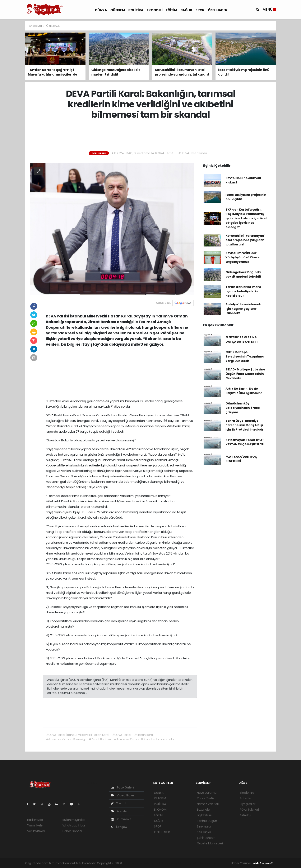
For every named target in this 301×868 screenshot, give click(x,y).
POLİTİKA (136, 10)
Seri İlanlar (204, 832)
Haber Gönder (72, 831)
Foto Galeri (122, 787)
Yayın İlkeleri (36, 825)
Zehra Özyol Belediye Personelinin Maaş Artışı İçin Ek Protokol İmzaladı (244, 425)
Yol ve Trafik (206, 798)
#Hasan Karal (144, 735)
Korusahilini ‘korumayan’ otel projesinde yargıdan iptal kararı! (245, 240)
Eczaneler (204, 810)
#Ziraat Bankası (100, 739)
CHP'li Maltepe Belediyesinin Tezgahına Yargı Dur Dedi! (245, 356)
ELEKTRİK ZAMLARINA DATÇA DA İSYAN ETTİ (242, 339)
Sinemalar (204, 826)
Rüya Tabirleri (249, 810)
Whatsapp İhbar (74, 825)
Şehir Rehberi (206, 838)
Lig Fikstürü (205, 815)
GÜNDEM (118, 10)
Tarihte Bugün (207, 821)
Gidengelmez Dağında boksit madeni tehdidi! (243, 274)
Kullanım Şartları (74, 820)
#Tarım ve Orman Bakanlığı (66, 739)
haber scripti (171, 863)
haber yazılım (190, 863)
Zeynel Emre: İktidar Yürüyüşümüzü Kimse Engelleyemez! (243, 257)
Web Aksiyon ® (263, 863)
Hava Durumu (207, 793)
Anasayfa (36, 26)
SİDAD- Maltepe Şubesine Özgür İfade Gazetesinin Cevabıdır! (245, 374)
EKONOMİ (155, 10)
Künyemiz (121, 819)
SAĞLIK (186, 10)
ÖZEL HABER (218, 10)
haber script (209, 863)
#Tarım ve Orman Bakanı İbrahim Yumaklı (144, 739)
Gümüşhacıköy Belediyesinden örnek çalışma (243, 408)
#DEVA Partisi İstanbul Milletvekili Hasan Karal (78, 735)
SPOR (200, 10)
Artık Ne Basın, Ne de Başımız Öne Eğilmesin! (244, 391)
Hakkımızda (35, 820)
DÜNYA (101, 10)
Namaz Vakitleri (208, 804)
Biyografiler (248, 804)
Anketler (246, 798)
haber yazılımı (133, 863)
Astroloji (245, 815)
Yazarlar (120, 803)
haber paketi (152, 863)
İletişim (119, 827)
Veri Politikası (36, 831)
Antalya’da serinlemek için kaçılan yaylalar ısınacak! (243, 309)
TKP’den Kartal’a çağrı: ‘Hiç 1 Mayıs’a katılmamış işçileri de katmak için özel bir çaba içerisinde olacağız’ (246, 218)
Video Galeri (123, 795)
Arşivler (119, 811)
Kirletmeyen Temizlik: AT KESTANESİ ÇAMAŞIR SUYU (245, 442)
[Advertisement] (150, 136)
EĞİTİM (172, 10)
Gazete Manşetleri (210, 843)
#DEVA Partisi (122, 735)
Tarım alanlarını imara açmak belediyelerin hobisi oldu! (243, 291)
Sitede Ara (247, 793)
